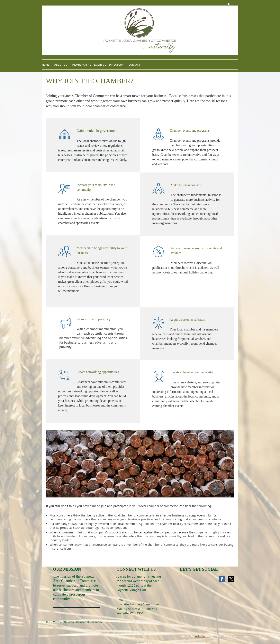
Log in (235, 4)
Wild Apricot (203, 636)
